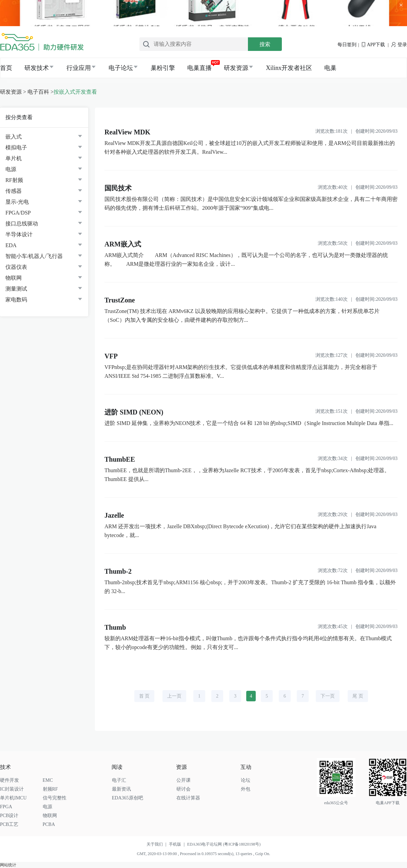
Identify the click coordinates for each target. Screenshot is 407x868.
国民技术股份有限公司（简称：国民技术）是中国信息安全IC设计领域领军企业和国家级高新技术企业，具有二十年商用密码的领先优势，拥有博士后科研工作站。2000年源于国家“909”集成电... (251, 204)
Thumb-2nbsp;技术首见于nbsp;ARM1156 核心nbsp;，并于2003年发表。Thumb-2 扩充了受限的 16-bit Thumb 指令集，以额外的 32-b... (250, 587)
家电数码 (16, 300)
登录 (399, 45)
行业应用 (79, 68)
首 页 (144, 696)
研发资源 (236, 68)
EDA (11, 245)
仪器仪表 (16, 267)
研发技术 (37, 68)
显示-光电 (17, 202)
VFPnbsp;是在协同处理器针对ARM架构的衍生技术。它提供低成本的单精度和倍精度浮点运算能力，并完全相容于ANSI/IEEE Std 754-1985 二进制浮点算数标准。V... (241, 372)
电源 (11, 169)
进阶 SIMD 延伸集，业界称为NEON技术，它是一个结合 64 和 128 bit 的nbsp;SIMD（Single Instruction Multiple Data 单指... (249, 423)
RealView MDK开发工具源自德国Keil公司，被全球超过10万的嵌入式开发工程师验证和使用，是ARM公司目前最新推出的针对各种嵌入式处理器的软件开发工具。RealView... (250, 147)
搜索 (265, 44)
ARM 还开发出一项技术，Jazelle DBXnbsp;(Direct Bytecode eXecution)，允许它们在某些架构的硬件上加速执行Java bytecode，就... (240, 531)
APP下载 (373, 45)
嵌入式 (14, 137)
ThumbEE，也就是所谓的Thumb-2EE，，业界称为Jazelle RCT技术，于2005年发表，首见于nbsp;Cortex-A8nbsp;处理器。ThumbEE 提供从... (247, 475)
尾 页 (358, 696)
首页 (6, 68)
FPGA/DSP (18, 213)
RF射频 (14, 180)
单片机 (14, 158)
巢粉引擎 (163, 68)
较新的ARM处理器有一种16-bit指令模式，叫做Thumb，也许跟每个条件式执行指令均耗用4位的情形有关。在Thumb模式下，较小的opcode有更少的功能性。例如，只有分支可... (248, 643)
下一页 (328, 696)
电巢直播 (199, 68)
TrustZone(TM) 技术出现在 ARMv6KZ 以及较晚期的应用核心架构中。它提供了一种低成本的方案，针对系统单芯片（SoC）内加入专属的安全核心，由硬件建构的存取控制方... (242, 316)
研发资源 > (13, 92)
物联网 (14, 278)
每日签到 (347, 45)
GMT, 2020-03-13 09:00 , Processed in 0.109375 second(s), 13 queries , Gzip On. (203, 854)
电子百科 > (41, 92)
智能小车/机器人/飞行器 (34, 256)
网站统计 (8, 865)
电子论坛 (121, 68)
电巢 (330, 68)
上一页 (174, 696)
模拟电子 (16, 147)
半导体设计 (19, 234)
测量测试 (16, 289)
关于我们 (158, 844)
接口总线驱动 (22, 224)
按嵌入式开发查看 (75, 92)
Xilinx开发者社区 (289, 68)
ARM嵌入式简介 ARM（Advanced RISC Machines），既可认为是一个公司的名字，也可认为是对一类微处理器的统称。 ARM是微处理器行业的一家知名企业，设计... (246, 260)
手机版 (178, 844)
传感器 (14, 191)
